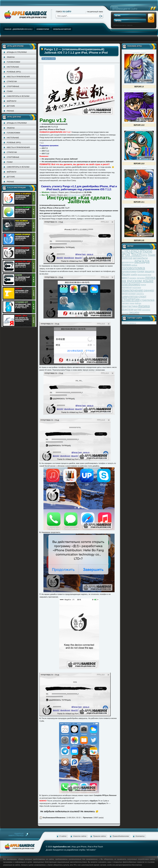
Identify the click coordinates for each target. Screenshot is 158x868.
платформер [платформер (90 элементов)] (131, 284)
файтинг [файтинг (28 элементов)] (138, 303)
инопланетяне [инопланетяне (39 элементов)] (144, 275)
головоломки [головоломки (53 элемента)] (129, 271)
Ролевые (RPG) (14, 72)
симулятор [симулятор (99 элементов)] (130, 296)
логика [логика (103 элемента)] (150, 277)
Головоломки (13, 62)
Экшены (11, 57)
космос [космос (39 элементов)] (133, 278)
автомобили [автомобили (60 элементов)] (140, 258)
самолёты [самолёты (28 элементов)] (140, 294)
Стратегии (12, 81)
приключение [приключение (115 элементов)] (132, 290)
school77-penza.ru (129, 323)
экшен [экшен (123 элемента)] (134, 312)
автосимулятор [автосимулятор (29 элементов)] (128, 262)
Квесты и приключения (18, 77)
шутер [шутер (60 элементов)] (138, 309)
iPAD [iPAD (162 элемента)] (135, 251)
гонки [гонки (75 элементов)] (140, 271)
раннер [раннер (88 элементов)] (149, 290)
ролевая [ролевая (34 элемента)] (132, 294)
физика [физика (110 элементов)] (144, 306)
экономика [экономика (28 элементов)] (146, 310)
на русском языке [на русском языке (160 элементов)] (138, 281)
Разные (10, 111)
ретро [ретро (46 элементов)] (125, 293)
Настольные (13, 67)
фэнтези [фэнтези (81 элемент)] (128, 309)
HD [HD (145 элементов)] (127, 251)
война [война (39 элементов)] (134, 265)
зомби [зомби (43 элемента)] (134, 275)
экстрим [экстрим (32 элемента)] (125, 313)
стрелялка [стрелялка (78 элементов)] (147, 300)
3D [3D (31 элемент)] (123, 252)
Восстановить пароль (124, 25)
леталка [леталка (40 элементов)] (141, 278)
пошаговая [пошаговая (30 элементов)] (137, 287)
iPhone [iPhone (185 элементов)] (146, 251)
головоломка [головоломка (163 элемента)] (133, 268)
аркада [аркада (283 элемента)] (142, 261)
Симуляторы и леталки (18, 96)
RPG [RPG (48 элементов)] (145, 255)
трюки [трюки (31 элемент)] (132, 303)
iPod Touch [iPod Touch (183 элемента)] (132, 255)
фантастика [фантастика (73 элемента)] (130, 306)
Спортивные (13, 86)
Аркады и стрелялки (17, 52)
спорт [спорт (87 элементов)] (142, 296)
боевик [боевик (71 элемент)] (126, 265)
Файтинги (12, 101)
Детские (11, 106)
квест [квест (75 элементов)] (125, 278)
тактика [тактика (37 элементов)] (125, 303)
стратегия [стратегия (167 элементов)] (131, 300)
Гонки (10, 91)
